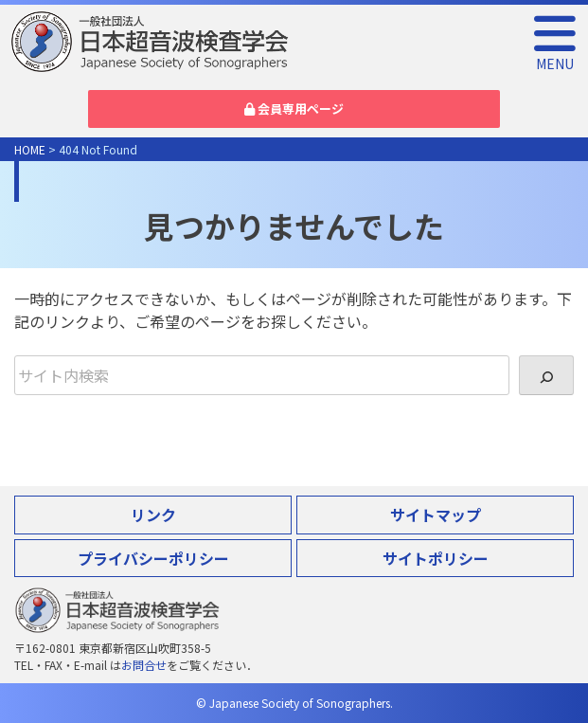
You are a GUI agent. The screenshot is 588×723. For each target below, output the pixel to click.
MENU (555, 55)
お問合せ (144, 665)
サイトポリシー (436, 558)
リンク (153, 515)
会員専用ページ (294, 108)
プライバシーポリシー (153, 558)
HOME (30, 149)
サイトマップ (436, 515)
